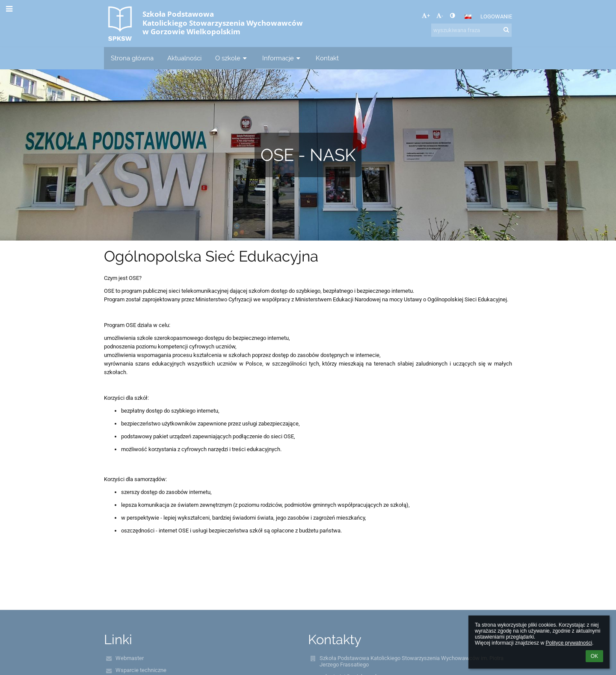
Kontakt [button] (327, 58)
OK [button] (594, 656)
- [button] (440, 16)
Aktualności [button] (184, 58)
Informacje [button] (282, 58)
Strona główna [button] (132, 58)
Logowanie (496, 16)
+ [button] (426, 16)
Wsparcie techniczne (141, 670)
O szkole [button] (232, 58)
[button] (468, 17)
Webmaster (130, 658)
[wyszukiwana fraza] (471, 30)
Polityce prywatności (569, 643)
